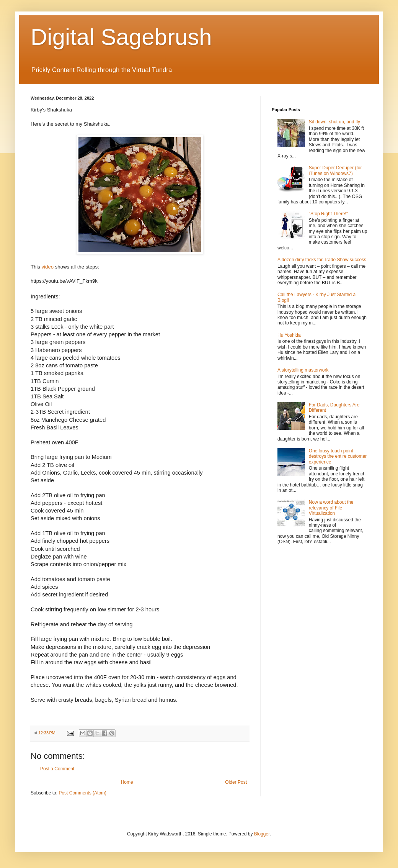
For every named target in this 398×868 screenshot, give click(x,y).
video (48, 267)
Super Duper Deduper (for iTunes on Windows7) (335, 170)
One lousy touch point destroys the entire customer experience (338, 456)
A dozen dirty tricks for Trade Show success (322, 260)
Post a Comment (57, 769)
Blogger (262, 834)
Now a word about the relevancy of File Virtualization (331, 508)
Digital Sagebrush (121, 37)
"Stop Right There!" (328, 214)
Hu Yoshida (289, 335)
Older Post (236, 782)
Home (127, 782)
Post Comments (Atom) (82, 793)
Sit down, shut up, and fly (334, 122)
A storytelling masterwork (303, 370)
